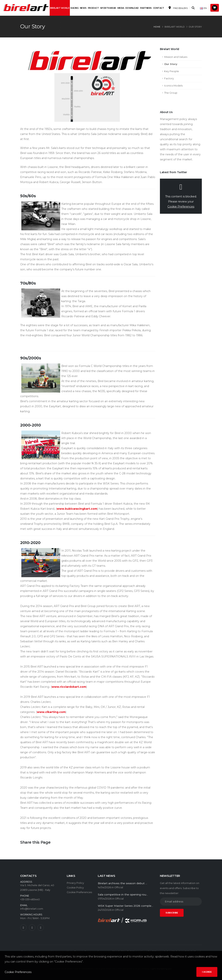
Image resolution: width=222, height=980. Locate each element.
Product (93, 8)
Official (119, 887)
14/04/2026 (104, 887)
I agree (207, 972)
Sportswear (108, 8)
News (83, 8)
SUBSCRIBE (172, 913)
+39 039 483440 (30, 899)
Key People (172, 71)
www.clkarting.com (51, 712)
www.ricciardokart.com (69, 687)
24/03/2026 (105, 910)
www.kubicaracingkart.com (77, 509)
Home (157, 27)
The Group (171, 93)
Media (121, 8)
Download (132, 8)
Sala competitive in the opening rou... (123, 894)
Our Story (171, 64)
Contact (159, 8)
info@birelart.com (32, 909)
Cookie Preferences (181, 207)
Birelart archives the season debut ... (122, 883)
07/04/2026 (105, 899)
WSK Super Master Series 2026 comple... (125, 906)
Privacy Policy (75, 883)
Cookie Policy (75, 888)
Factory (169, 78)
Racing (75, 8)
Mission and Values (176, 57)
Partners (146, 8)
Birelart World (60, 8)
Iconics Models (173, 86)
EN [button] (203, 8)
